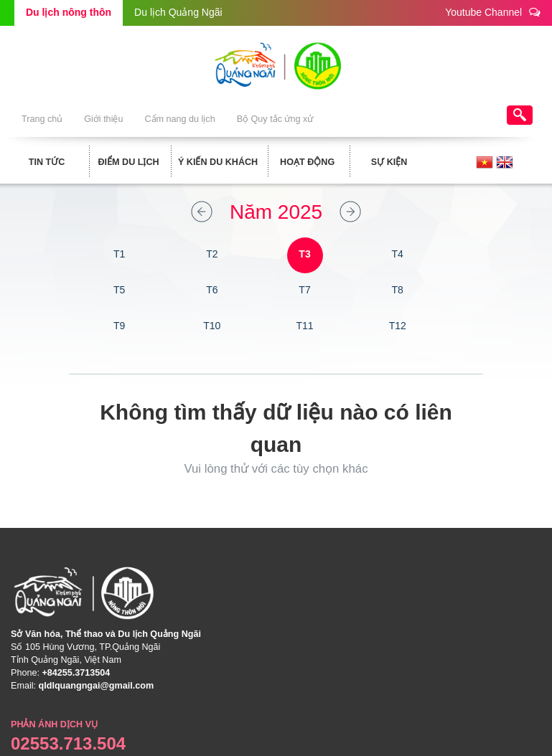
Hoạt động (307, 162)
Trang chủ (42, 119)
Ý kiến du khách (218, 162)
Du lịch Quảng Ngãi (178, 12)
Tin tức (47, 162)
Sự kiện (389, 162)
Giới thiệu (103, 119)
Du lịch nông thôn (69, 12)
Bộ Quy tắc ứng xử (275, 119)
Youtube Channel (493, 12)
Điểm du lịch (128, 162)
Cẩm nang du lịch (179, 119)
